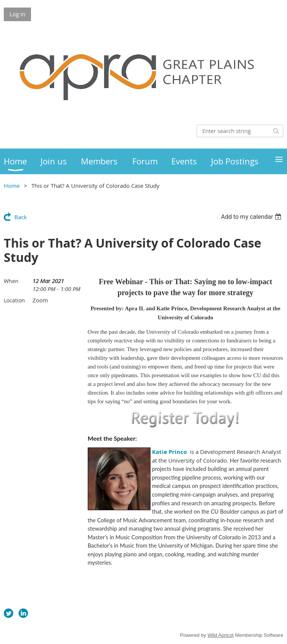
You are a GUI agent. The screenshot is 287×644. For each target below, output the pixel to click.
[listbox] (252, 217)
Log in (17, 14)
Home (12, 186)
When (11, 281)
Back (21, 217)
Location (14, 300)
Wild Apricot (221, 635)
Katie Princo (169, 452)
